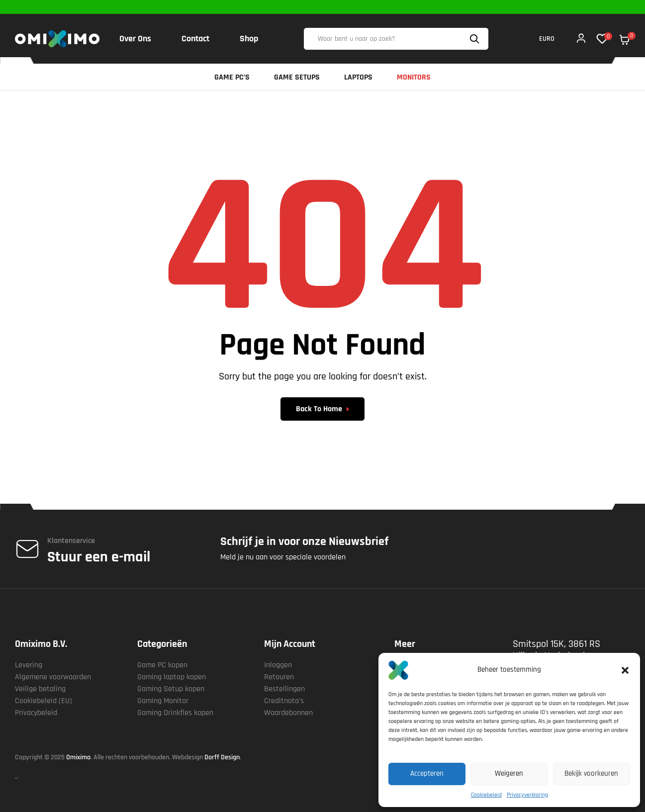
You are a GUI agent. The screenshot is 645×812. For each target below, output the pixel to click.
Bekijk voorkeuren (591, 773)
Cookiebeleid (486, 795)
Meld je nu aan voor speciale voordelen (283, 557)
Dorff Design (222, 757)
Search (476, 39)
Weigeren (509, 773)
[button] (625, 670)
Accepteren (427, 773)
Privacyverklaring (527, 795)
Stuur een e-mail (99, 557)
